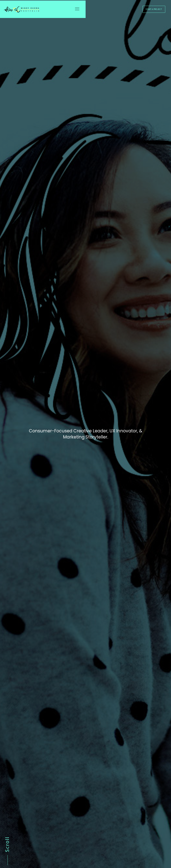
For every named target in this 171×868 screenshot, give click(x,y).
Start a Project (154, 11)
